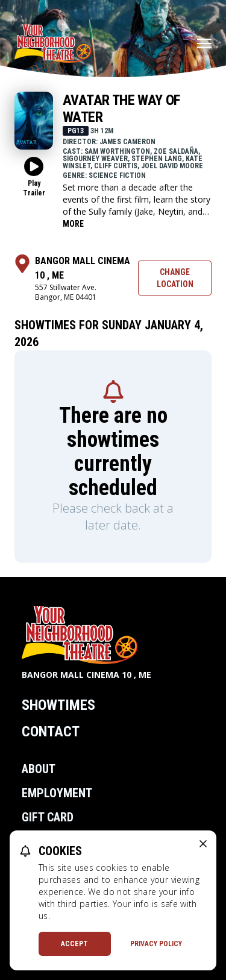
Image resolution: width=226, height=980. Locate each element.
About (39, 769)
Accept (74, 944)
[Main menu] (204, 43)
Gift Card (48, 817)
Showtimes (58, 705)
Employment (57, 793)
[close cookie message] (203, 844)
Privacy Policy (156, 944)
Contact (51, 732)
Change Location (175, 278)
